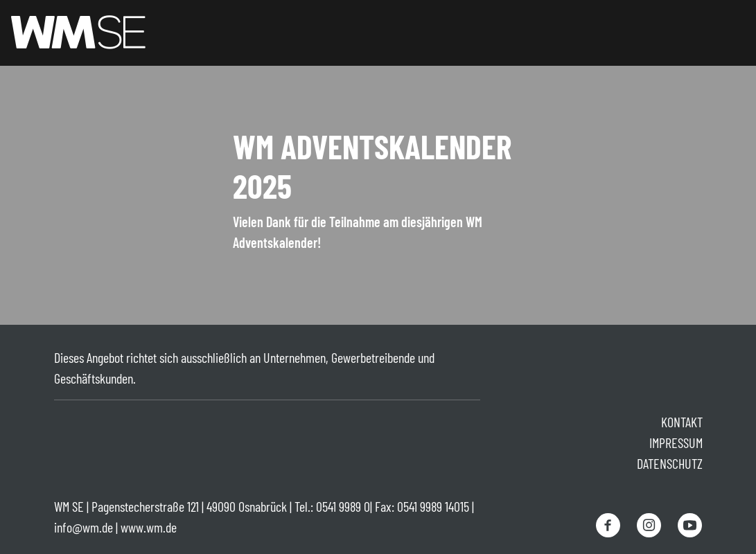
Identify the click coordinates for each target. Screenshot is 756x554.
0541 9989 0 (343, 506)
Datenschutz (670, 463)
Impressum (676, 443)
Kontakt (682, 422)
